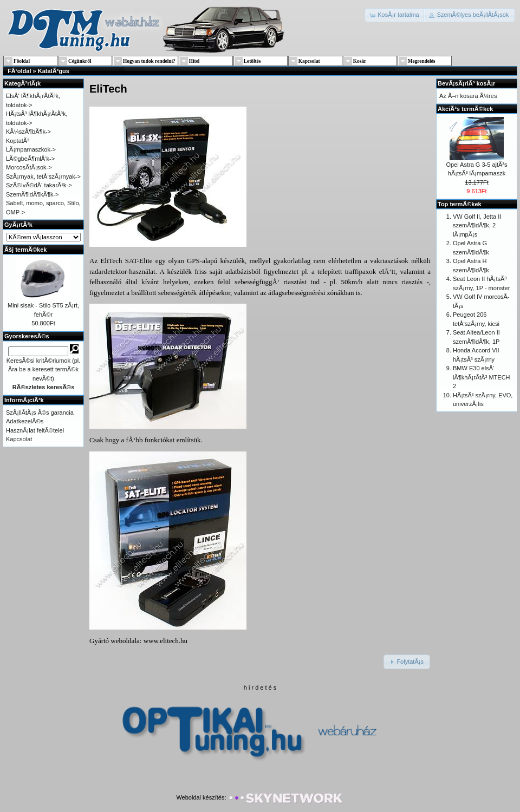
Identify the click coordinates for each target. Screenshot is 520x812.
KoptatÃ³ (18, 141)
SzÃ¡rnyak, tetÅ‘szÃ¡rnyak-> (43, 176)
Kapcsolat (19, 439)
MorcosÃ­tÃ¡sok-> (29, 167)
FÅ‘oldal (19, 71)
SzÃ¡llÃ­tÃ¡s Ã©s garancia (40, 412)
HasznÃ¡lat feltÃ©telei (35, 430)
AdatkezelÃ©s (25, 421)
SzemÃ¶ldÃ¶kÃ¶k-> (32, 194)
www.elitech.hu (165, 641)
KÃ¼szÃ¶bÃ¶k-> (28, 132)
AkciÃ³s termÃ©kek (465, 109)
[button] (395, 15)
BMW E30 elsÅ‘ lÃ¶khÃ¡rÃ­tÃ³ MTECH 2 (482, 377)
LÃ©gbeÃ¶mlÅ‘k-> (30, 159)
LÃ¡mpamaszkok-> (31, 149)
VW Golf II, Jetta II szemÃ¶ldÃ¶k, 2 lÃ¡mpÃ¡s (477, 225)
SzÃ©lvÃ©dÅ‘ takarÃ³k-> (39, 185)
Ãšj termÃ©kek (25, 250)
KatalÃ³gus (54, 71)
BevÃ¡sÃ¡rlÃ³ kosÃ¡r (466, 83)
